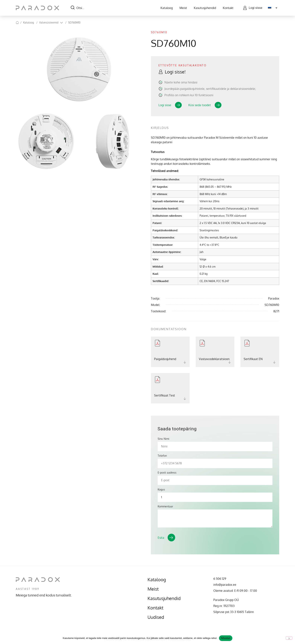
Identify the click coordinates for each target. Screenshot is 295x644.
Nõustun (226, 638)
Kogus (161, 490)
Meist (183, 8)
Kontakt (228, 8)
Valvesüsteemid (49, 22)
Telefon (162, 456)
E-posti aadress (167, 473)
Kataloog (167, 8)
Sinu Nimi (163, 439)
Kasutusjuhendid (205, 8)
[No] (289, 638)
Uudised (156, 617)
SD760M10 (74, 22)
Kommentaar (165, 506)
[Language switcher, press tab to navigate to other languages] (273, 8)
